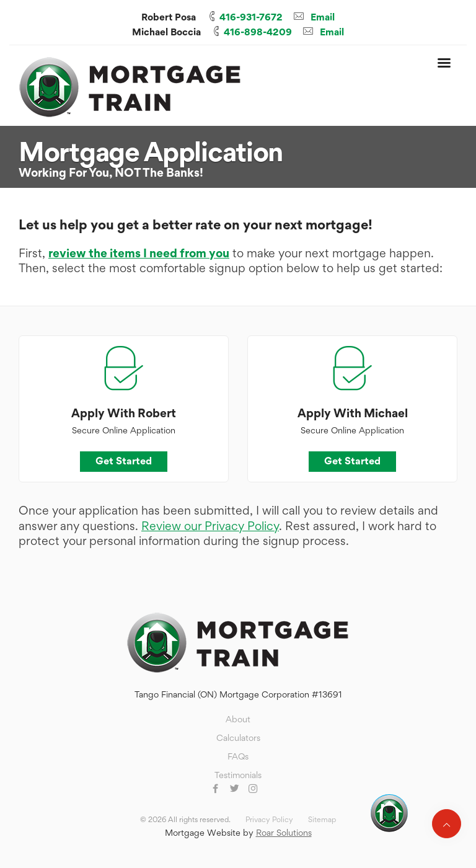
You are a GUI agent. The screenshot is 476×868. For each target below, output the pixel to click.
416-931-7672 (251, 17)
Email (323, 17)
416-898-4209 (258, 32)
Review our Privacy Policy (210, 526)
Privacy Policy (269, 819)
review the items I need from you (139, 253)
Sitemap (322, 819)
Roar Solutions (284, 832)
